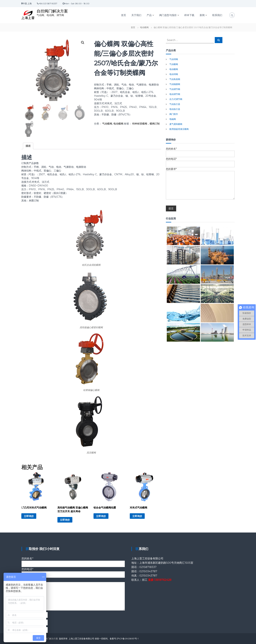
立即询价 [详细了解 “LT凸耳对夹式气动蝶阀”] (29, 516)
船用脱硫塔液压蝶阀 (179, 129)
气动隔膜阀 (175, 84)
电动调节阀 (175, 94)
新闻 (202, 15)
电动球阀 (174, 74)
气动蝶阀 (107, 124)
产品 (149, 15)
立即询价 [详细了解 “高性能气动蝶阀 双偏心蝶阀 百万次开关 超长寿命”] (65, 520)
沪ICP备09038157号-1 (128, 639)
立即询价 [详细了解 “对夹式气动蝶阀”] (137, 516)
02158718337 (148, 567)
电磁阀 (173, 119)
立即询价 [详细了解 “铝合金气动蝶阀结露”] (101, 516)
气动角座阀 (175, 79)
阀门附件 (174, 114)
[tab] (28, 146)
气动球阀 (174, 59)
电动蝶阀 (144, 27)
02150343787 (148, 571)
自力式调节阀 (176, 99)
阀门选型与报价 (168, 15)
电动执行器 (175, 109)
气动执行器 (175, 104)
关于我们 (136, 15)
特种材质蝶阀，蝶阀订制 (146, 124)
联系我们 (217, 15)
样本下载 (189, 15)
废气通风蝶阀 (176, 124)
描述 (28, 146)
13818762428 (163, 580)
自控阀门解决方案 (52, 11)
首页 (124, 15)
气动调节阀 (175, 89)
